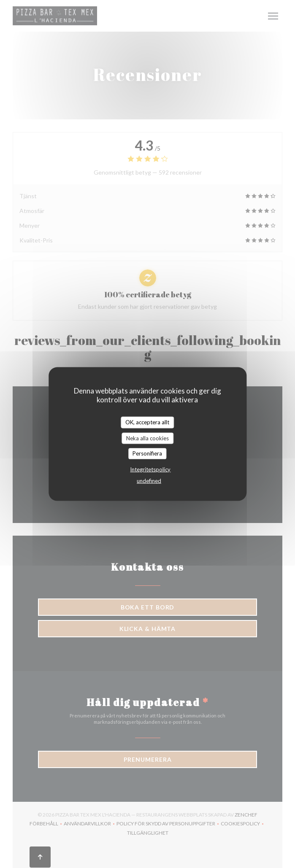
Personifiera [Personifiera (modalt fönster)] (147, 453)
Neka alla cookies (147, 438)
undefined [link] (149, 480)
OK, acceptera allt (147, 422)
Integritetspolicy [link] (150, 469)
